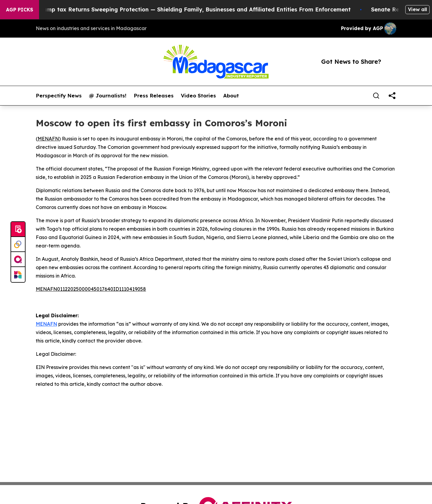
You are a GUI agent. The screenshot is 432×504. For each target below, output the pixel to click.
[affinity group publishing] (18, 260)
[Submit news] (18, 229)
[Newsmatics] (18, 275)
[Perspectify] (18, 244)
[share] (392, 96)
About (231, 96)
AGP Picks (20, 10)
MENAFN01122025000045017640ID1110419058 (91, 289)
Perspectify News (59, 96)
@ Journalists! (108, 96)
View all (417, 9)
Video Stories (198, 96)
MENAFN (48, 139)
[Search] (376, 96)
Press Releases (154, 96)
